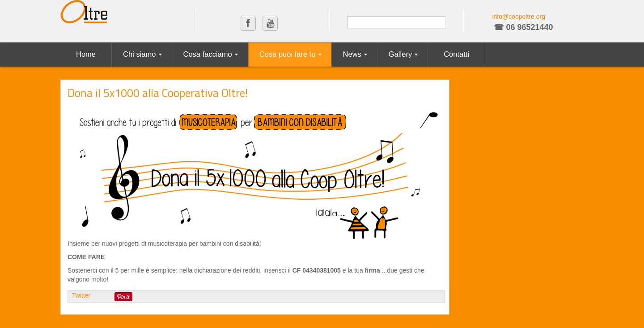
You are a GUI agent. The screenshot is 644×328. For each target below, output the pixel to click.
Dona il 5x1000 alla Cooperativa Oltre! (158, 93)
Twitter (81, 295)
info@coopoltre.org (519, 17)
